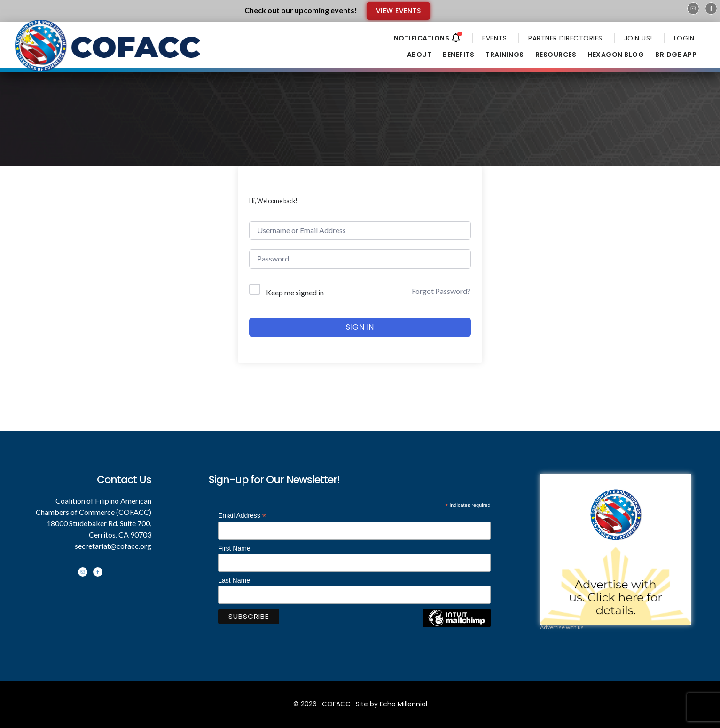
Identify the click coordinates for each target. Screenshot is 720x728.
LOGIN (684, 38)
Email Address (242, 516)
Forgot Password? (441, 291)
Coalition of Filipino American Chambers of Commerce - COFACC (109, 53)
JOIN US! (638, 38)
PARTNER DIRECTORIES (565, 38)
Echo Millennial (403, 704)
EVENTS (494, 38)
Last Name (234, 580)
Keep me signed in (295, 292)
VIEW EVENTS (399, 11)
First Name (234, 548)
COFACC (336, 704)
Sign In (360, 327)
